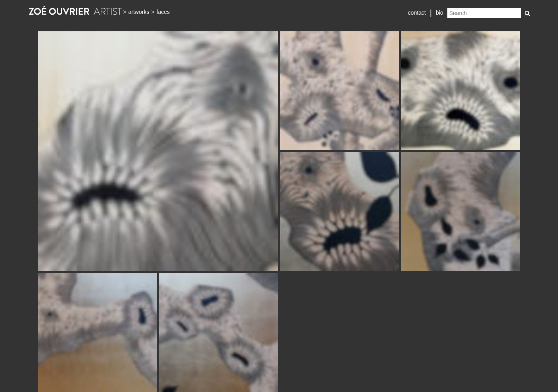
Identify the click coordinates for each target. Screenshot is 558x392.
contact (417, 13)
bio (440, 13)
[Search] (484, 13)
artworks (139, 12)
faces (163, 12)
